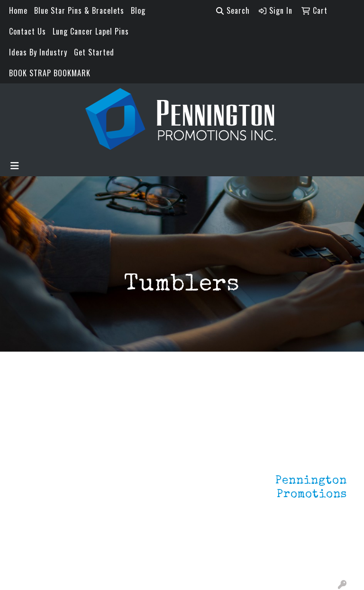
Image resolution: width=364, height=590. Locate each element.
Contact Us (27, 31)
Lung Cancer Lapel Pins (91, 31)
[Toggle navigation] (15, 165)
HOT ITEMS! (93, 503)
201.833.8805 (324, 546)
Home (18, 10)
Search (233, 10)
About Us (32, 478)
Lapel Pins (91, 465)
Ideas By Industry (38, 52)
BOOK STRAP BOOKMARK (50, 73)
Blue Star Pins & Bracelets (79, 10)
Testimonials (39, 505)
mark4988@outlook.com (306, 558)
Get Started (94, 52)
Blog (138, 10)
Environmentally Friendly (97, 484)
